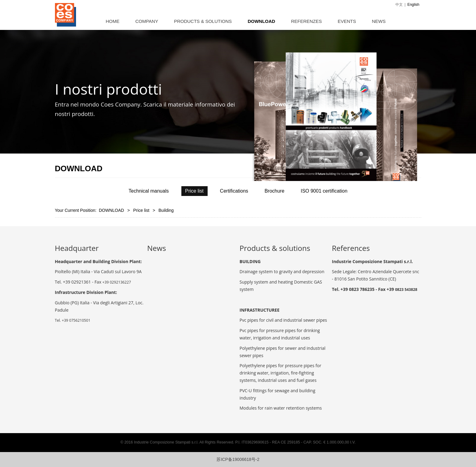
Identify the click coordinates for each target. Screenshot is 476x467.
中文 (399, 5)
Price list (141, 210)
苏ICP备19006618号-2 (238, 459)
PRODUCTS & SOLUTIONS (203, 21)
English (413, 5)
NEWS (379, 21)
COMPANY (147, 21)
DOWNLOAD (261, 21)
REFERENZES (306, 21)
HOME (113, 21)
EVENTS (347, 21)
